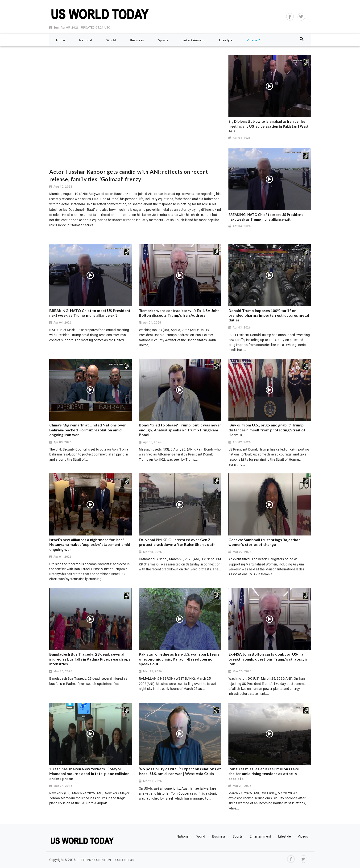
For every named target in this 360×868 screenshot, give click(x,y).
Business (219, 836)
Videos (303, 836)
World (201, 836)
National (183, 836)
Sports (238, 836)
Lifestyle (284, 836)
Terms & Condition (96, 860)
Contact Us (124, 860)
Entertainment (260, 836)
